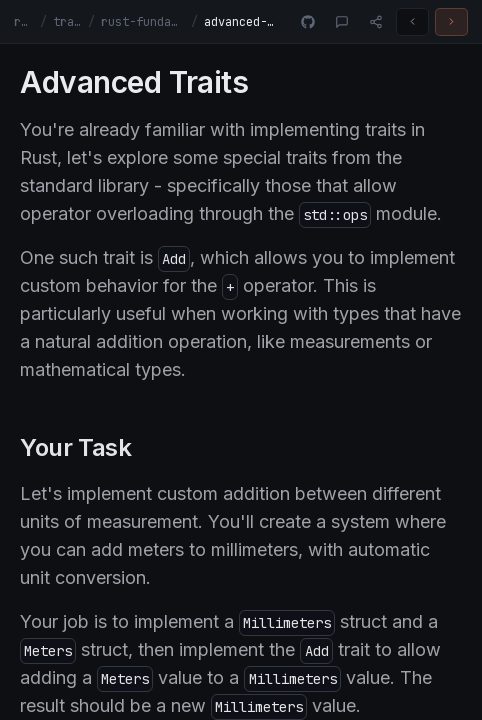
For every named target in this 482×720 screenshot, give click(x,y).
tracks (68, 22)
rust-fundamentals (143, 22)
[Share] (376, 22)
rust (24, 22)
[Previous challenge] (412, 22)
